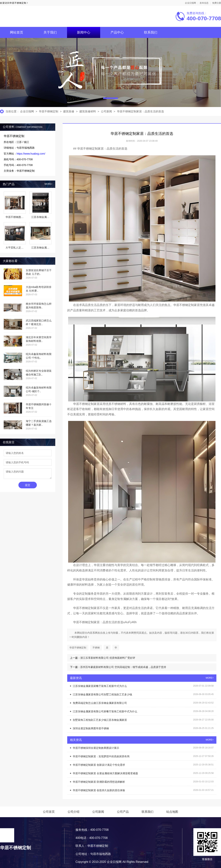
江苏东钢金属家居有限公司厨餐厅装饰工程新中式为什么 (105, 711)
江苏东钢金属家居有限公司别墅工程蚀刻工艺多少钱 (102, 694)
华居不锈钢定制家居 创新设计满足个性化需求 (99, 765)
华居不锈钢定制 (49, 111)
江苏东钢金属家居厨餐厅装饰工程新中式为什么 (100, 686)
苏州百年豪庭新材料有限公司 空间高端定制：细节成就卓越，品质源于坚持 (123, 667)
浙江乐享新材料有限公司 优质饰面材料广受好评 (108, 658)
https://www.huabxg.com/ (31, 154)
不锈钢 (96, 648)
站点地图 (172, 812)
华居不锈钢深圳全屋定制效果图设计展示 (96, 748)
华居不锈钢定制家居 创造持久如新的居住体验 (99, 790)
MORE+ (49, 184)
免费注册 (217, 3)
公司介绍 (73, 812)
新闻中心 (84, 32)
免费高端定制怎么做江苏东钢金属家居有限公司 (100, 703)
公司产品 (123, 812)
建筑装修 (69, 111)
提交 (28, 485)
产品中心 (117, 32)
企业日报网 (190, 3)
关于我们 (50, 32)
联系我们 (151, 32)
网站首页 (17, 32)
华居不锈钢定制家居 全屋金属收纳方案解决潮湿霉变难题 (105, 773)
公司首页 (49, 812)
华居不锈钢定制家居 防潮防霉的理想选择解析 (99, 782)
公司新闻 (106, 111)
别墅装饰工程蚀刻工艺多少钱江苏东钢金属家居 (100, 720)
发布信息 (204, 3)
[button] (110, 98)
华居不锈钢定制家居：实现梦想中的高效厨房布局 (101, 756)
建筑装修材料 (88, 111)
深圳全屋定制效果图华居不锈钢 (91, 728)
